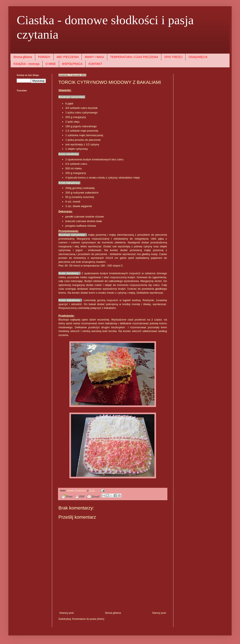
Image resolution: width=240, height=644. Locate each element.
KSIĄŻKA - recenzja (27, 64)
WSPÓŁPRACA (72, 64)
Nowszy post (67, 613)
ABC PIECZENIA (68, 57)
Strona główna (23, 57)
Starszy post (159, 613)
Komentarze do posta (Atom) (88, 619)
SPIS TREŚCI (173, 57)
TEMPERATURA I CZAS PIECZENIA (134, 57)
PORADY (44, 57)
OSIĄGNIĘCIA (198, 57)
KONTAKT (95, 64)
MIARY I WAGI (94, 57)
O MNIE (51, 64)
